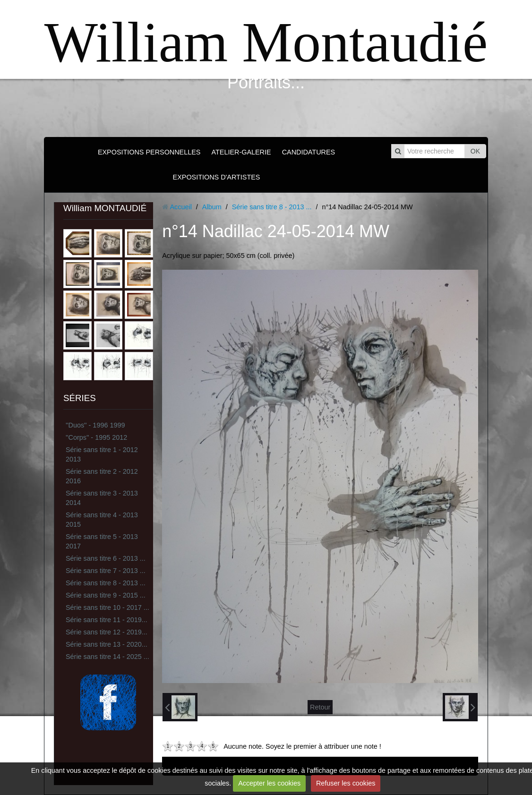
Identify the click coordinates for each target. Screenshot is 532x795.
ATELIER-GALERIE (241, 152)
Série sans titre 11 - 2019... (107, 620)
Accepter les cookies (269, 783)
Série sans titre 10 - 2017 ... (107, 607)
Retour (320, 707)
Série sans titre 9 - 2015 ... (106, 595)
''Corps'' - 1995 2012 (96, 437)
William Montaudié (266, 42)
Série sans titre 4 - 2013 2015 (102, 520)
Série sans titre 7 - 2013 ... (106, 571)
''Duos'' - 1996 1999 (95, 425)
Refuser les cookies (346, 783)
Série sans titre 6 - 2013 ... (106, 558)
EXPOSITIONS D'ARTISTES (217, 177)
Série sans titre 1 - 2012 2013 (102, 454)
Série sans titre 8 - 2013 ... (106, 583)
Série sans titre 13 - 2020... (107, 644)
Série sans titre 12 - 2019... (107, 632)
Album (212, 207)
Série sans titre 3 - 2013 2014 (102, 498)
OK (475, 151)
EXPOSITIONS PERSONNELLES (149, 152)
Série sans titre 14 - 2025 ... (107, 657)
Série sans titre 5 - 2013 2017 (102, 541)
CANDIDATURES (309, 152)
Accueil (180, 207)
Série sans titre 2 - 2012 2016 (102, 476)
